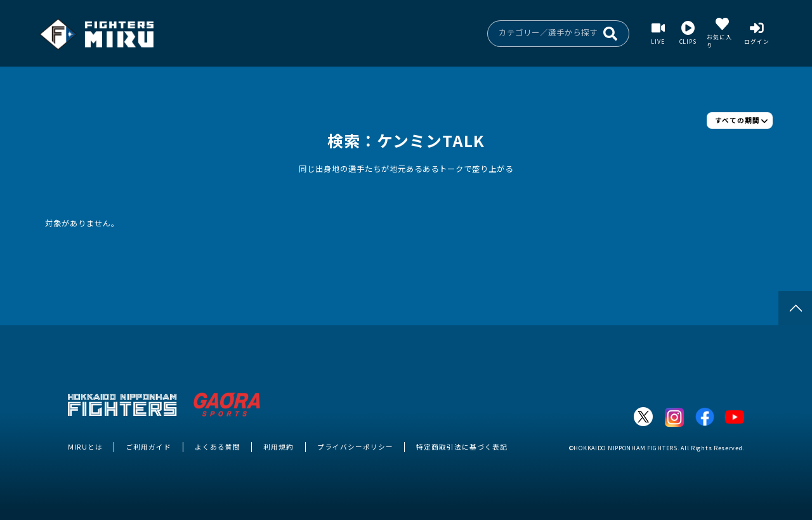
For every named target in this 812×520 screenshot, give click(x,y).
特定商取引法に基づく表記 (462, 447)
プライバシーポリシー (355, 447)
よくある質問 (218, 447)
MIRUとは (85, 447)
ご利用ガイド (148, 447)
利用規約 (278, 447)
